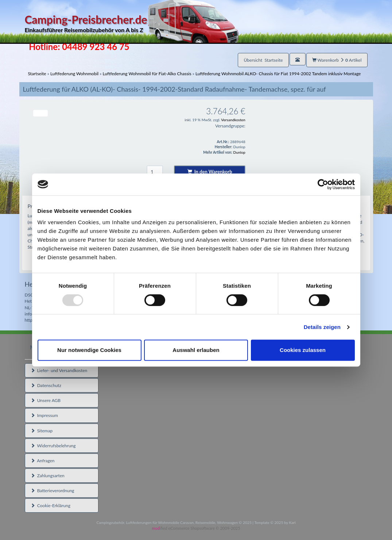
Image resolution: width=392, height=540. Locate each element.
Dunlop (239, 152)
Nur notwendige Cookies (89, 350)
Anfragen (43, 461)
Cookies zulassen (303, 350)
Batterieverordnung (53, 491)
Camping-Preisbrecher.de (132, 24)
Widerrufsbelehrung (53, 446)
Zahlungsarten (48, 476)
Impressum (44, 415)
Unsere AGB (46, 400)
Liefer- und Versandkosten (59, 370)
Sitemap (42, 431)
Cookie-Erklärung (51, 505)
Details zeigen (322, 327)
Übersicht (263, 60)
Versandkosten (233, 120)
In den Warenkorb (210, 172)
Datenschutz (46, 385)
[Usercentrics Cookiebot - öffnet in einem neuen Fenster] (323, 184)
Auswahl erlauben (196, 350)
